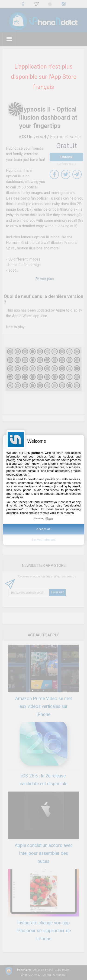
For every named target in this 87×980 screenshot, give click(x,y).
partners (37, 453)
